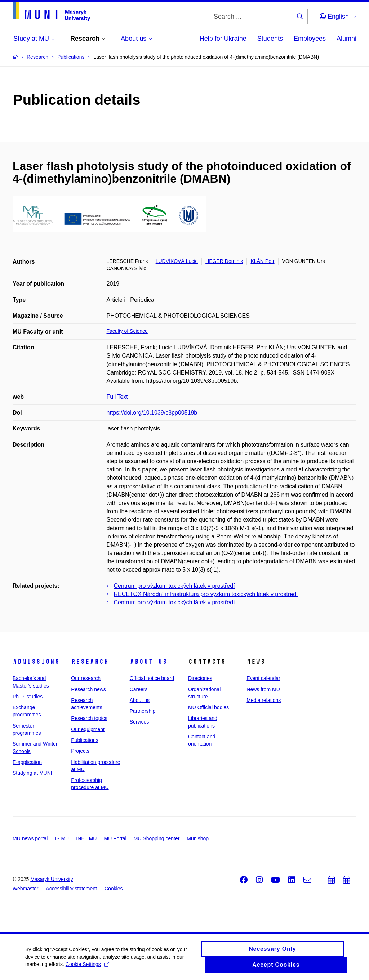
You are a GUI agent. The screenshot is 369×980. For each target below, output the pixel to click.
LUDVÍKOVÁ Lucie (177, 261)
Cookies (114, 889)
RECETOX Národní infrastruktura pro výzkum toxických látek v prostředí (206, 594)
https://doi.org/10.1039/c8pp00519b (152, 413)
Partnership (143, 711)
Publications (85, 740)
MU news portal (30, 838)
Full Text (117, 397)
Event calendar (263, 678)
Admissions (36, 662)
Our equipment (88, 729)
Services (139, 722)
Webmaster (25, 889)
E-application (27, 762)
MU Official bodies (208, 707)
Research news (88, 689)
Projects (80, 751)
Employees (310, 39)
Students (270, 39)
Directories (200, 678)
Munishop (198, 838)
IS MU (62, 838)
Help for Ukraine (223, 39)
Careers (139, 689)
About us (148, 662)
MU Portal (115, 838)
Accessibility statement (71, 889)
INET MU (86, 838)
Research (90, 662)
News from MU (263, 689)
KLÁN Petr (262, 261)
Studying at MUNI (32, 773)
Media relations (264, 700)
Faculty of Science (127, 331)
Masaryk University (52, 879)
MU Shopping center (157, 838)
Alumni (346, 39)
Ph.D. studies (28, 697)
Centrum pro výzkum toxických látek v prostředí (174, 586)
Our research (86, 678)
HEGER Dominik (224, 261)
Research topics (89, 718)
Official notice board (152, 678)
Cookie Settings (87, 966)
